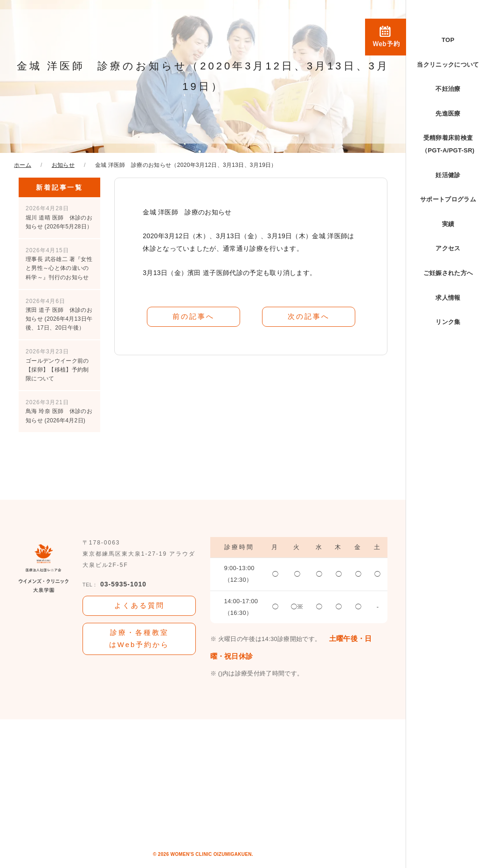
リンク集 (448, 322)
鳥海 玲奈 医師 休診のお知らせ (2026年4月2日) (59, 411)
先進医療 (448, 114)
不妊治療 (448, 89)
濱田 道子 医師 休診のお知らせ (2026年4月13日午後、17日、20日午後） (59, 315)
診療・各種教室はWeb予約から (139, 639)
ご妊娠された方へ (448, 273)
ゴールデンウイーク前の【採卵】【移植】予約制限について (57, 365)
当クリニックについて (448, 65)
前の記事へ (193, 316)
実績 (448, 224)
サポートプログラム (448, 199)
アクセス (448, 248)
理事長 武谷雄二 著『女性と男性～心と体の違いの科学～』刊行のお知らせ (59, 264)
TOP (448, 40)
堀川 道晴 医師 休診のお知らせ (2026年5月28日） (59, 217)
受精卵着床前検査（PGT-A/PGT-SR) (448, 144)
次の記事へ (309, 316)
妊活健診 (448, 175)
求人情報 (448, 298)
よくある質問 (139, 605)
